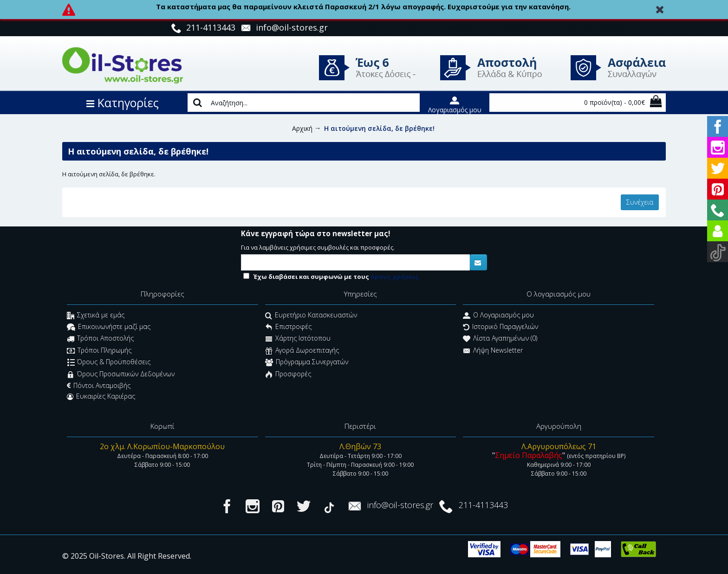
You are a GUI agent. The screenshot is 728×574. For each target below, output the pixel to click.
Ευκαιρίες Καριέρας (101, 396)
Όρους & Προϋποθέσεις (109, 363)
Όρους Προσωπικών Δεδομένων (121, 375)
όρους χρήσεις (395, 277)
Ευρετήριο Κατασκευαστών (311, 316)
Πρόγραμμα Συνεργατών (307, 363)
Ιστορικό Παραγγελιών (500, 328)
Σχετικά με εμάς (96, 316)
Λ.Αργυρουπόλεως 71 (559, 446)
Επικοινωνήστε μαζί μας (109, 328)
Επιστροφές (288, 328)
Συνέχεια (640, 202)
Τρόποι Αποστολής (100, 339)
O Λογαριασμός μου (498, 316)
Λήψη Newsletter (493, 351)
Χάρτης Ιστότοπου (298, 339)
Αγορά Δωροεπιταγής (302, 351)
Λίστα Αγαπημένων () (500, 339)
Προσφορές (288, 375)
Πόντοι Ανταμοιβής (99, 386)
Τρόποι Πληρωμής (99, 351)
